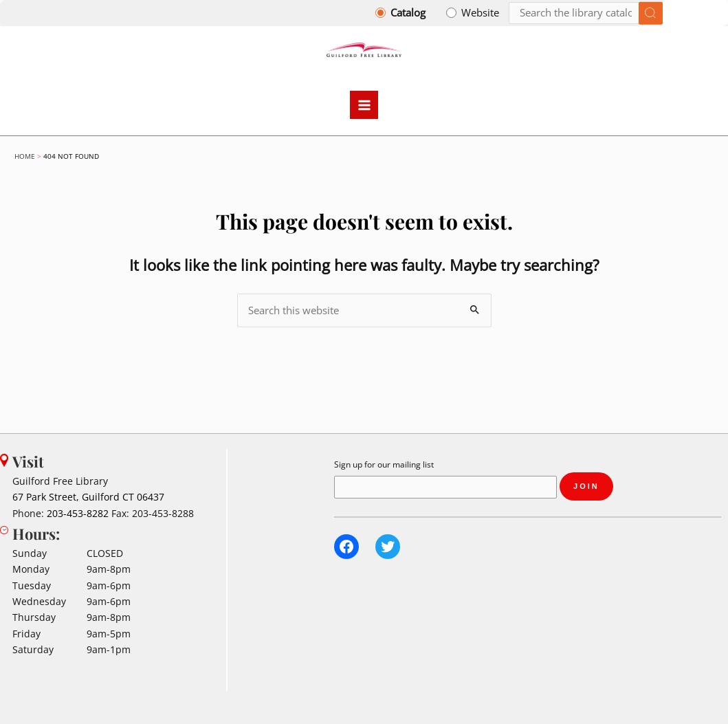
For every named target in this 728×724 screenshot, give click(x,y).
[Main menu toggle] (364, 105)
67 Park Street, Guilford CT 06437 (88, 497)
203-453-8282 (78, 513)
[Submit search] (651, 13)
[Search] (585, 13)
